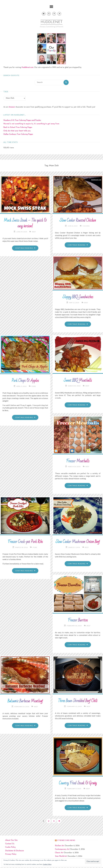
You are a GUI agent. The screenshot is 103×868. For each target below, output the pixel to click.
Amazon (12, 107)
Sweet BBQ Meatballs (78, 381)
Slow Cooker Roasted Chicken (78, 221)
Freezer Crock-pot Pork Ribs (25, 542)
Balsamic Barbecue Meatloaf (25, 702)
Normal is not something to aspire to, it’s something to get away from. (31, 124)
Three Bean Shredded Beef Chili (78, 702)
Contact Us (10, 844)
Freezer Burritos (78, 621)
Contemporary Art (62, 850)
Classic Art (59, 854)
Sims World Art (61, 857)
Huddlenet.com (28, 68)
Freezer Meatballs (78, 461)
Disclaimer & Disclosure (15, 851)
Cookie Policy (11, 848)
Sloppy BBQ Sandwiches (78, 297)
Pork (34, 386)
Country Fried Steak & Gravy (78, 784)
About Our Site (11, 841)
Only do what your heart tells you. (17, 131)
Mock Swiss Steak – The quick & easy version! (25, 223)
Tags (6, 92)
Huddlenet (52, 22)
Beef (34, 232)
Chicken (86, 226)
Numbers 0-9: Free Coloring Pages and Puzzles (22, 121)
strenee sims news (66, 841)
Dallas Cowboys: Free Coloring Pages (18, 135)
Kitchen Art (60, 847)
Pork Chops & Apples (25, 381)
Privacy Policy (11, 855)
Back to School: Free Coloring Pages (18, 128)
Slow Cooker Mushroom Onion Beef (78, 542)
